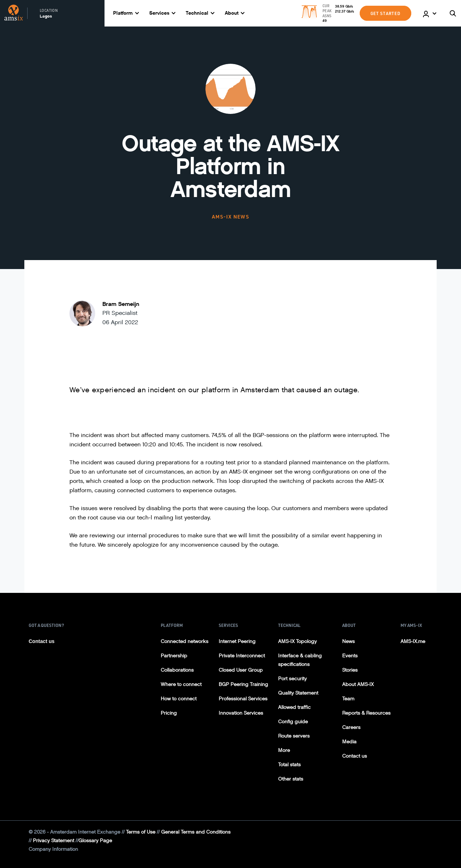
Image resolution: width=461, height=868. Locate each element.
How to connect (179, 699)
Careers (351, 727)
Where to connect (181, 684)
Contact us (42, 641)
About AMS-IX (358, 684)
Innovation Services (241, 713)
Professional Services (243, 699)
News (348, 641)
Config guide (293, 722)
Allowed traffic (294, 707)
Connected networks (185, 641)
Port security (292, 679)
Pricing (169, 713)
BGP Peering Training (243, 684)
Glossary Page (95, 841)
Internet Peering (237, 641)
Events (350, 656)
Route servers (294, 736)
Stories (350, 670)
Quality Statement (298, 693)
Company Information (53, 849)
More (284, 750)
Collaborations (177, 670)
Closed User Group (241, 670)
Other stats (291, 779)
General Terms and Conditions (196, 832)
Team (348, 699)
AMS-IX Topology (297, 641)
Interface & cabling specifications (300, 660)
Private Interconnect (242, 656)
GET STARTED (385, 13)
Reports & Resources (366, 713)
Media (349, 742)
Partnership (174, 656)
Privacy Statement (54, 841)
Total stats (289, 765)
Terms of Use (141, 832)
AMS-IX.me (413, 641)
